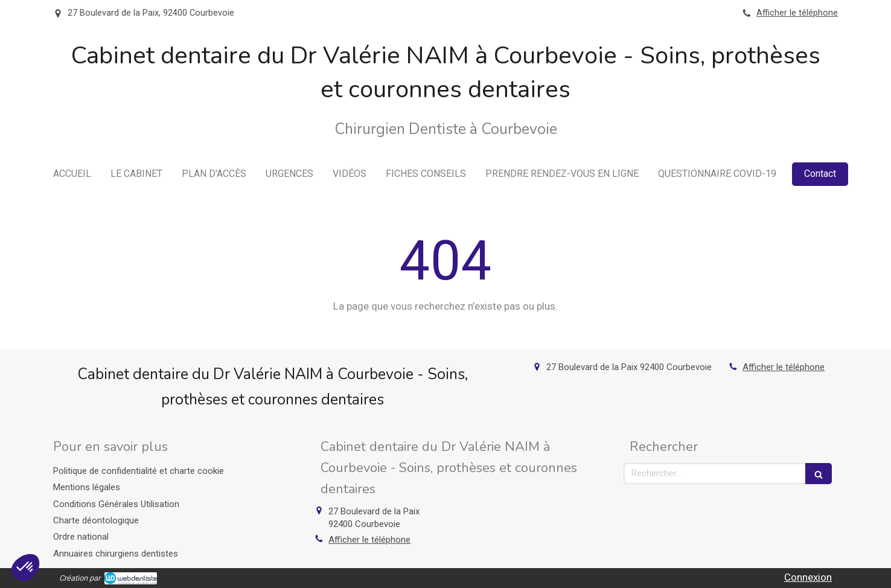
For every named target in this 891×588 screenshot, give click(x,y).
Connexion (808, 577)
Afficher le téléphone (797, 13)
